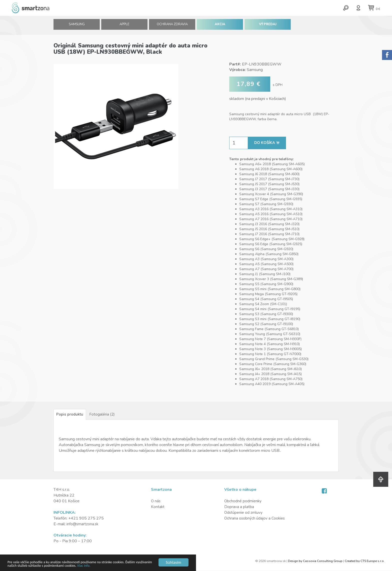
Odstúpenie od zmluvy (244, 513)
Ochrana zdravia (172, 26)
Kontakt (158, 507)
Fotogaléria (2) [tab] (103, 415)
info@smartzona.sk (83, 524)
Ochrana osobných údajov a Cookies (255, 519)
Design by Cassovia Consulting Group (315, 561)
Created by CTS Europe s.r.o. (365, 561)
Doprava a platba (239, 507)
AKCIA (220, 26)
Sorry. (387, 55)
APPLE (124, 26)
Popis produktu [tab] (70, 415)
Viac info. (131, 566)
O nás (156, 502)
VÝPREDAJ (268, 26)
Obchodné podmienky (243, 502)
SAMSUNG (77, 26)
